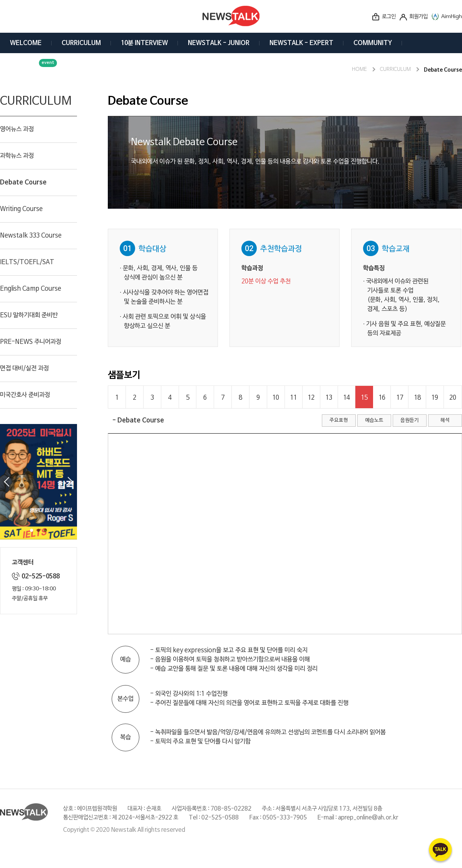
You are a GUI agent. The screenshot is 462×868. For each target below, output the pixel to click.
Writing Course (21, 209)
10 (276, 398)
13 (329, 398)
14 (346, 398)
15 (364, 398)
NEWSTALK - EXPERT (301, 43)
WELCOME (26, 43)
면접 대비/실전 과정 (24, 369)
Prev (7, 482)
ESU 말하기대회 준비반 (29, 315)
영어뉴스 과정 (17, 129)
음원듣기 (410, 420)
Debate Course (23, 183)
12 (311, 398)
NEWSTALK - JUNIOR (219, 43)
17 (400, 398)
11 (293, 398)
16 (382, 398)
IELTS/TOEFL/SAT (27, 262)
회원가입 (418, 17)
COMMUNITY (373, 43)
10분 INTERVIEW (144, 43)
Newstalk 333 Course (31, 236)
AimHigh (452, 17)
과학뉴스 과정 (17, 156)
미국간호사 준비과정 (25, 395)
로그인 (389, 17)
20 (453, 398)
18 (417, 398)
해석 (445, 420)
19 (435, 398)
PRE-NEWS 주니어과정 (31, 342)
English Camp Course (31, 289)
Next (70, 482)
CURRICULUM (81, 43)
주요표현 (339, 420)
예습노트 (374, 420)
